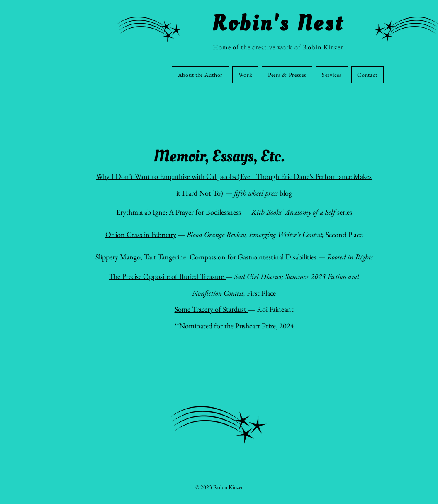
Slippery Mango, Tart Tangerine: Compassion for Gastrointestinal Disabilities (206, 257)
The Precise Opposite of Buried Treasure (167, 276)
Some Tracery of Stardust (211, 309)
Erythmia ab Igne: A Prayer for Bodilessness (179, 212)
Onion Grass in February (141, 234)
